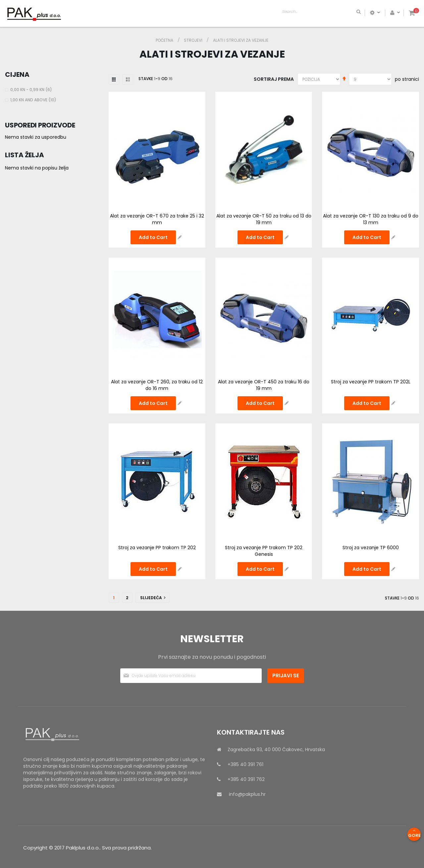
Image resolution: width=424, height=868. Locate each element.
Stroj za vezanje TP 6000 (371, 548)
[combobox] (346, 13)
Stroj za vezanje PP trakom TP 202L (371, 382)
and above (34, 100)
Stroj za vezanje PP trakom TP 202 (157, 548)
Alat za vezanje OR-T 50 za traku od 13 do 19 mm (264, 219)
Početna (165, 40)
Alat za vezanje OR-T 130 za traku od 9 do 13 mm (371, 219)
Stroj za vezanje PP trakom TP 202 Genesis (264, 551)
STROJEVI (194, 40)
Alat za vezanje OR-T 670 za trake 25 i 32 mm (157, 219)
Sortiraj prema (274, 79)
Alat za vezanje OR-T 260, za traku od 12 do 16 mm (157, 385)
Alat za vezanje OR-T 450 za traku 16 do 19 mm (264, 385)
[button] (180, 237)
